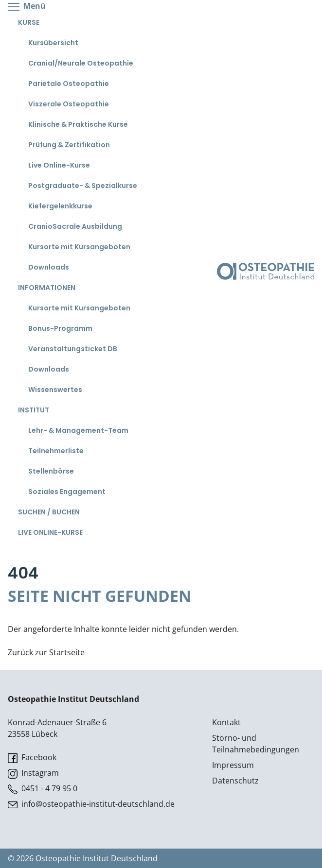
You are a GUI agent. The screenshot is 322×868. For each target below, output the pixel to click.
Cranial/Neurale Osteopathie (81, 63)
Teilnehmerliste (56, 451)
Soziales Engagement (67, 492)
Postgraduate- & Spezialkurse (83, 186)
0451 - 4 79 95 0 (43, 789)
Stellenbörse (51, 471)
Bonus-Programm (60, 328)
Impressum (233, 765)
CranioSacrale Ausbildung (75, 226)
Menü (27, 7)
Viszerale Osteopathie (69, 104)
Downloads (49, 267)
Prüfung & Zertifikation (69, 145)
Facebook (32, 757)
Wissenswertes (55, 390)
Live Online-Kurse (59, 165)
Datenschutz (235, 781)
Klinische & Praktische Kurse (78, 124)
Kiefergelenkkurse (60, 206)
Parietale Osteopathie (69, 84)
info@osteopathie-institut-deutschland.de (91, 804)
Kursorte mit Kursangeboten (79, 247)
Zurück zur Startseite (46, 652)
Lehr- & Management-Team (78, 430)
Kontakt (226, 722)
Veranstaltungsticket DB (73, 349)
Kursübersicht (53, 43)
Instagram (33, 773)
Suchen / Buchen (49, 512)
